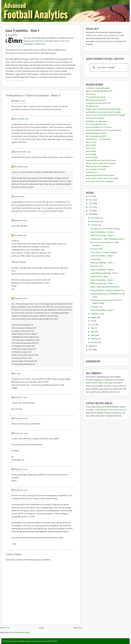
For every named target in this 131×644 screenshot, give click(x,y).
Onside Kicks (96, 259)
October (94, 225)
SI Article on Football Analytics (98, 88)
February (95, 339)
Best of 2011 (91, 148)
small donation (101, 410)
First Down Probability (95, 118)
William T (18, 101)
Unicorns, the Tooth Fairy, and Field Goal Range (105, 115)
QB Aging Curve (92, 106)
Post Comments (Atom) (20, 632)
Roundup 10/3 (96, 307)
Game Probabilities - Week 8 (102, 232)
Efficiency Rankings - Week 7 (102, 263)
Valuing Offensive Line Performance (101, 160)
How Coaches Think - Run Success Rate (102, 178)
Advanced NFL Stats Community (99, 383)
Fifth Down (39, 41)
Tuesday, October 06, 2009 (19, 400)
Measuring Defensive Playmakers (100, 175)
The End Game (92, 157)
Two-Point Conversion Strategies (99, 181)
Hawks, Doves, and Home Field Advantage (103, 109)
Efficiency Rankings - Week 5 (102, 283)
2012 (91, 203)
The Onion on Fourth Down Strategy (105, 229)
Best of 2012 (91, 145)
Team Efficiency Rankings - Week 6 (105, 273)
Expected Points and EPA (96, 133)
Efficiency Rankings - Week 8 (102, 235)
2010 (91, 211)
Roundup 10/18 (97, 266)
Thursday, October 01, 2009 (19, 103)
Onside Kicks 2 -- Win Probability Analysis (107, 239)
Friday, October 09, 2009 (18, 493)
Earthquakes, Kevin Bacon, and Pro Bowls (103, 112)
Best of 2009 (91, 154)
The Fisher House (117, 410)
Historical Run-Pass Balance (97, 166)
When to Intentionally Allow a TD (99, 91)
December (95, 218)
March (94, 335)
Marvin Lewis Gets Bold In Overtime (105, 287)
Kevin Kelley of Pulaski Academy (104, 252)
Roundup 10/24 (97, 249)
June (93, 324)
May (93, 328)
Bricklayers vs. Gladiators (96, 121)
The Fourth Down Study (96, 97)
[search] (109, 68)
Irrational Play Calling (99, 276)
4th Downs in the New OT (96, 100)
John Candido (19, 119)
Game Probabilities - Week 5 (102, 280)
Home (41, 628)
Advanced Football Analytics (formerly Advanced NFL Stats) (33, 641)
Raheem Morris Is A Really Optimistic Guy (107, 290)
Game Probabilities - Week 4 (22, 30)
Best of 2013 (91, 142)
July (93, 321)
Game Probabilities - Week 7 (102, 256)
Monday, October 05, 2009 (19, 376)
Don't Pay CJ (91, 94)
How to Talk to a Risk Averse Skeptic (101, 163)
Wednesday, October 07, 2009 (20, 421)
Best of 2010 (91, 151)
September (96, 314)
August (94, 317)
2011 (91, 207)
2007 (91, 349)
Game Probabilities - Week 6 (102, 270)
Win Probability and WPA (96, 136)
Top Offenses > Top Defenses (98, 139)
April (93, 331)
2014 (91, 196)
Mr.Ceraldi (18, 235)
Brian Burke (19, 167)
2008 (91, 346)
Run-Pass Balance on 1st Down (99, 127)
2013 (91, 200)
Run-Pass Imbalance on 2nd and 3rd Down (104, 130)
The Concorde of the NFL (96, 124)
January (94, 342)
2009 (91, 214)
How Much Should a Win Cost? (98, 103)
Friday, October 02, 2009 (18, 154)
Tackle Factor (91, 172)
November (95, 221)
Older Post (78, 628)
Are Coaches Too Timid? (96, 169)
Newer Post (5, 628)
